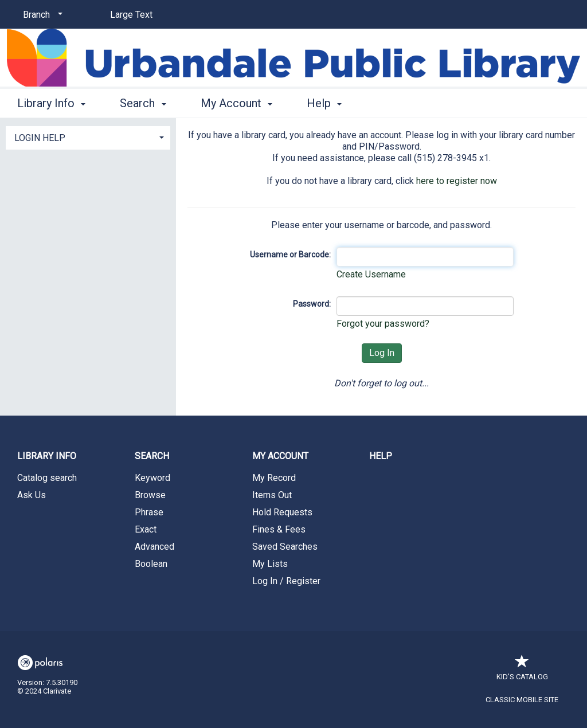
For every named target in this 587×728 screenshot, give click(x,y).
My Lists (270, 564)
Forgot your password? (383, 324)
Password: (312, 304)
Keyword (152, 478)
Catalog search (47, 478)
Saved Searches (285, 547)
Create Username (371, 274)
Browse (150, 495)
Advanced (154, 547)
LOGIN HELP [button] (40, 138)
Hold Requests (282, 512)
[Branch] (41, 15)
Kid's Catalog (522, 671)
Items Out (272, 495)
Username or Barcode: (290, 255)
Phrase (149, 512)
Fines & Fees (279, 529)
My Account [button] (236, 103)
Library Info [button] (51, 103)
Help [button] (324, 103)
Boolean (151, 564)
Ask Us (32, 495)
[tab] (88, 137)
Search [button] (143, 103)
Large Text (131, 15)
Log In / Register (286, 581)
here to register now (457, 181)
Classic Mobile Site (522, 700)
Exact (146, 529)
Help (381, 456)
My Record (274, 478)
